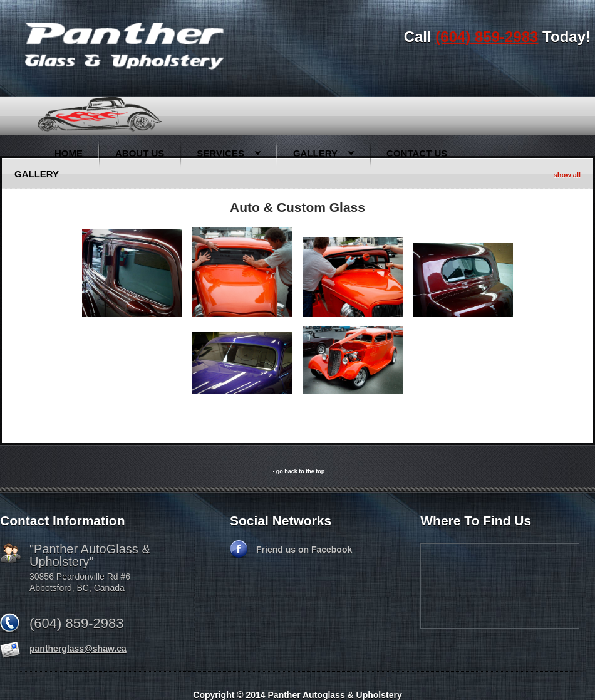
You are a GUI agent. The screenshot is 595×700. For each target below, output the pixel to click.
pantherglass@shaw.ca (78, 649)
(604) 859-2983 (487, 37)
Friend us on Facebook (304, 550)
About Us (140, 153)
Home (69, 153)
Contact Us (417, 153)
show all (567, 175)
